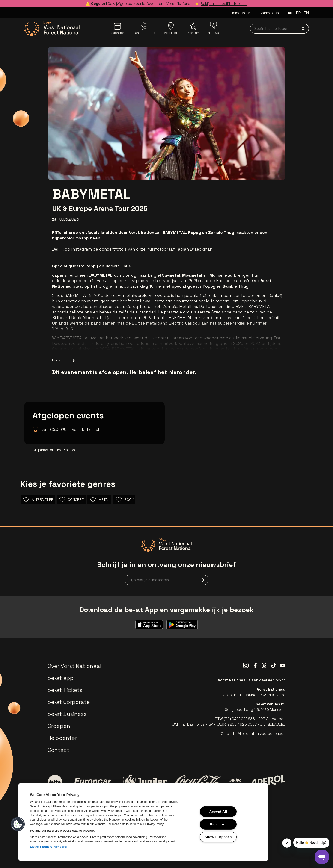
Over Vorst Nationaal (74, 666)
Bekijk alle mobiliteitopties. (224, 4)
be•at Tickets (65, 690)
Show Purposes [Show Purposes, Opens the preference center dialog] (218, 837)
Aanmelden (269, 13)
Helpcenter (240, 13)
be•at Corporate (69, 702)
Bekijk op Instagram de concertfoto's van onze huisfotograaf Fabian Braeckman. (133, 249)
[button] (18, 824)
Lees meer (64, 360)
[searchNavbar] (279, 29)
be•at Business (67, 714)
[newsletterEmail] (166, 580)
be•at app (61, 678)
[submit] (303, 29)
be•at (281, 680)
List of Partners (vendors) (49, 847)
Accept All (218, 812)
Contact (58, 750)
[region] (143, 822)
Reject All (218, 824)
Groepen (59, 726)
